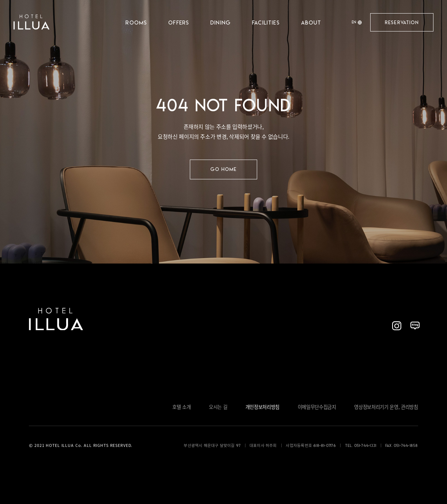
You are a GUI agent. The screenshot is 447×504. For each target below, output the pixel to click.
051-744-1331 (365, 446)
